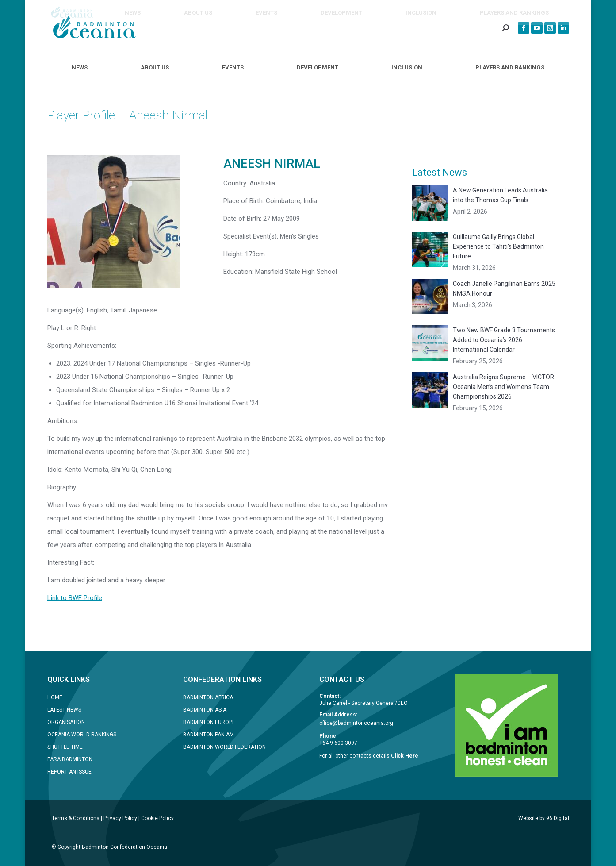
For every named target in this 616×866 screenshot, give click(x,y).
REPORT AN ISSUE (69, 772)
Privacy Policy (120, 818)
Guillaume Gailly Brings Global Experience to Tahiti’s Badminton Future (498, 246)
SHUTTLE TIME (65, 747)
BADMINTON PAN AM (209, 735)
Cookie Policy (157, 818)
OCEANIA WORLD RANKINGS (82, 735)
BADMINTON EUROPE (209, 722)
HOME (55, 697)
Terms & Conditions (76, 818)
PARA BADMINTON (70, 759)
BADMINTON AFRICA (208, 697)
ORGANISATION (66, 722)
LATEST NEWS (64, 710)
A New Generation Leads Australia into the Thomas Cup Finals (500, 195)
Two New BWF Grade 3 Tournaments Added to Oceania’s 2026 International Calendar (504, 340)
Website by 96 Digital (544, 818)
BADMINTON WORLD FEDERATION (224, 747)
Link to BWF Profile (75, 598)
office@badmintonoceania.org (356, 723)
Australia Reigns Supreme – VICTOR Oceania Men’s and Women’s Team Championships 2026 (503, 387)
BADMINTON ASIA (205, 710)
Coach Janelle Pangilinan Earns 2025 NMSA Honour (504, 289)
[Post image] (430, 203)
